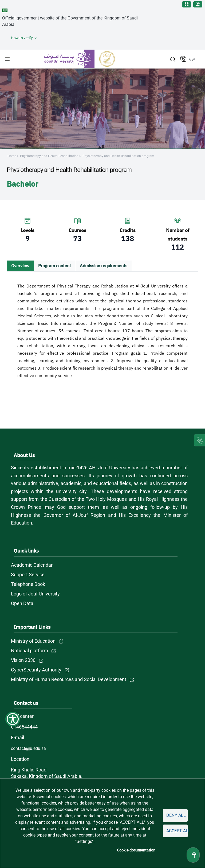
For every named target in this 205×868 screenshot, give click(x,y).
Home (12, 156)
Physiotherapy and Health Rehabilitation (50, 156)
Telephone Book (28, 584)
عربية (192, 59)
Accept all (177, 831)
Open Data (22, 603)
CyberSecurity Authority (36, 670)
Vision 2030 (23, 660)
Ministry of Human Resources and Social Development (69, 679)
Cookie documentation (136, 850)
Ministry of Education (33, 641)
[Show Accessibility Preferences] (13, 719)
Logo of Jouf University (35, 594)
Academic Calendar (32, 565)
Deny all (176, 815)
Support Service (28, 575)
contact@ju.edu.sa (28, 748)
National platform (29, 651)
